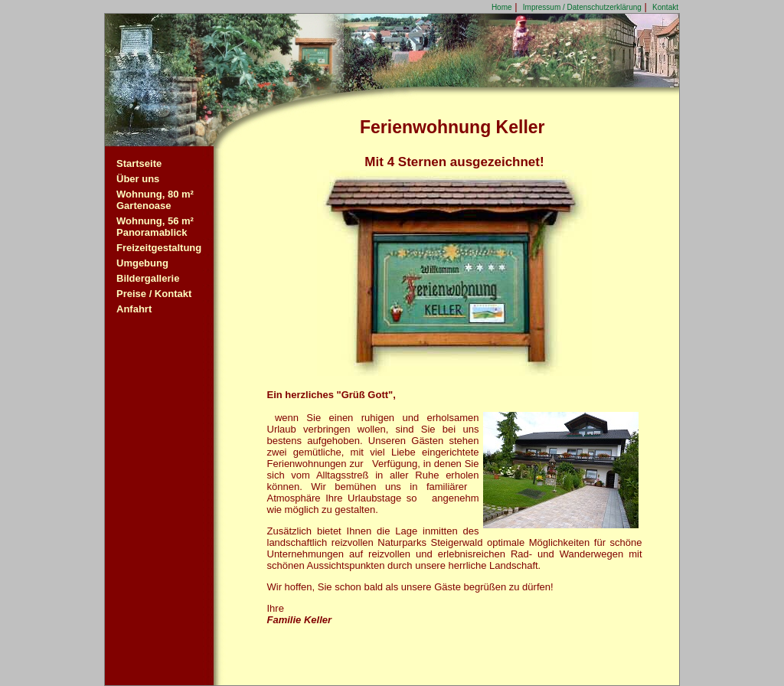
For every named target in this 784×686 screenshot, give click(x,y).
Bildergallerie (148, 278)
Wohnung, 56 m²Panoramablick (155, 227)
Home (502, 7)
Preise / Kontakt (154, 294)
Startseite (139, 163)
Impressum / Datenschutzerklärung (582, 7)
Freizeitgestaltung (159, 248)
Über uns (138, 179)
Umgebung (142, 263)
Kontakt (665, 7)
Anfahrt (134, 309)
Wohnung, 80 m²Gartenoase (155, 200)
